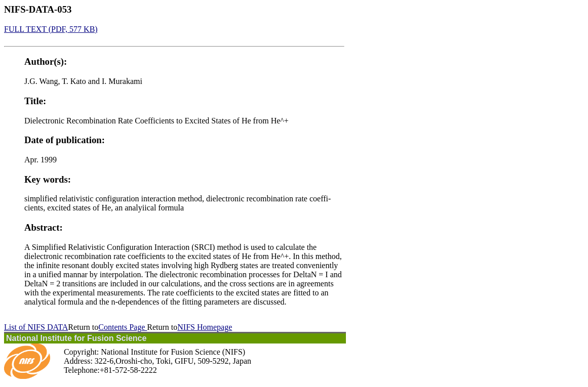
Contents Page (123, 327)
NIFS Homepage (205, 327)
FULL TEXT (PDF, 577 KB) (51, 29)
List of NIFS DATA (36, 327)
